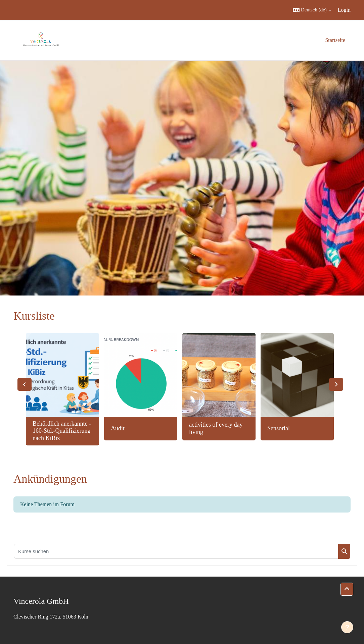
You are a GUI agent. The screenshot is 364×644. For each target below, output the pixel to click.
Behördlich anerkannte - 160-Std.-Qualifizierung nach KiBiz (62, 431)
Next (336, 384)
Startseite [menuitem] (335, 40)
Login (344, 10)
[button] (312, 10)
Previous (25, 384)
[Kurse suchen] (176, 551)
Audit (118, 428)
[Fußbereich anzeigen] (347, 627)
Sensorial (279, 428)
